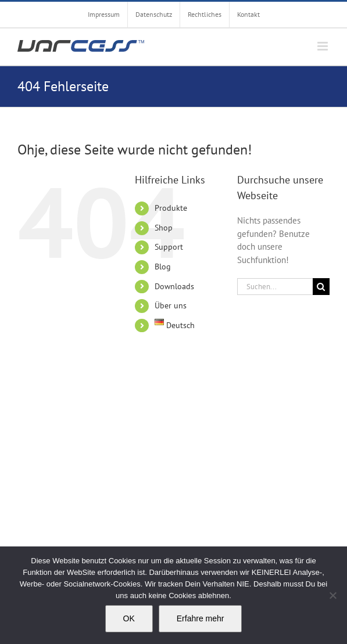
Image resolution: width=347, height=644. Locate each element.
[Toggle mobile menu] (323, 46)
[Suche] (321, 287)
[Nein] (332, 595)
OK (129, 618)
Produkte (171, 208)
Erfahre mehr (201, 618)
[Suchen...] (275, 287)
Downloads (174, 286)
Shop (164, 228)
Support (169, 247)
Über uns (171, 305)
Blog (163, 267)
